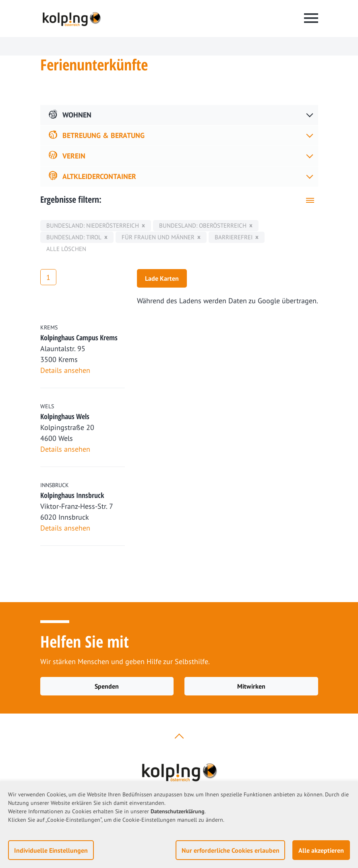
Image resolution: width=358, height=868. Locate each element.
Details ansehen (65, 370)
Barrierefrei (234, 237)
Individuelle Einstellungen (51, 850)
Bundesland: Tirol (74, 237)
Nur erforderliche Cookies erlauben (231, 850)
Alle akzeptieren (321, 850)
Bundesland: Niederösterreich (93, 225)
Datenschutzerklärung (178, 811)
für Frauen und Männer (158, 237)
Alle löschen (66, 249)
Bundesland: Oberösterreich (203, 225)
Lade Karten (162, 278)
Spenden (107, 686)
